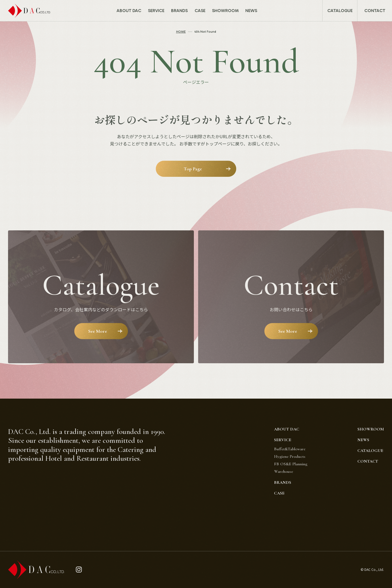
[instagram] (79, 570)
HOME (181, 32)
